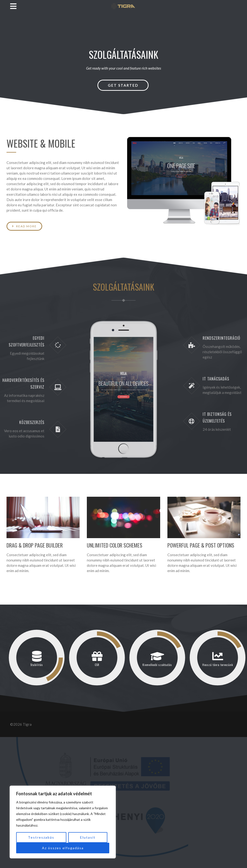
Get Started (123, 85)
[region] (63, 822)
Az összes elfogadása (63, 848)
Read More (22, 226)
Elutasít (88, 837)
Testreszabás (41, 837)
